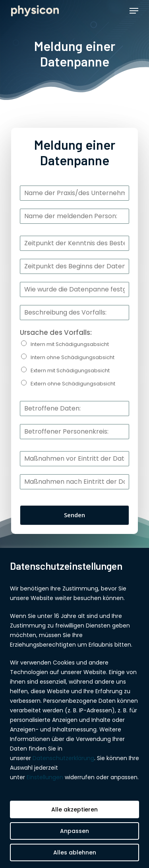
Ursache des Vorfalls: (56, 332)
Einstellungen (45, 777)
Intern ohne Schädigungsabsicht (73, 357)
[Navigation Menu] (134, 11)
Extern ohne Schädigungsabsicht (73, 384)
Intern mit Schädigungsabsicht (70, 344)
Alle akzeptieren (74, 809)
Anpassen (74, 831)
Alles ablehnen (75, 852)
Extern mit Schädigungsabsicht (70, 370)
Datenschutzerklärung (63, 758)
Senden (74, 515)
